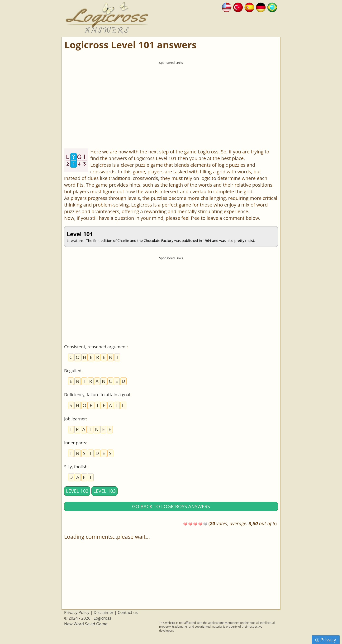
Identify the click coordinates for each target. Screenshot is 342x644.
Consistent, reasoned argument (95, 347)
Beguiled (73, 371)
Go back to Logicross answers (171, 506)
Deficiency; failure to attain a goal (97, 395)
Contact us (128, 612)
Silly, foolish (76, 467)
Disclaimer (103, 612)
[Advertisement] (171, 100)
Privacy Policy (77, 612)
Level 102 (77, 491)
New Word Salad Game (86, 624)
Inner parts (75, 443)
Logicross (102, 618)
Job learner (75, 419)
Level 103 (105, 491)
